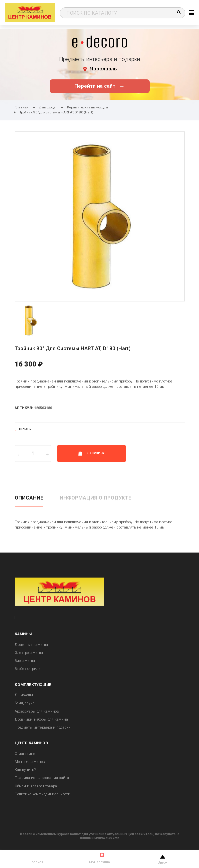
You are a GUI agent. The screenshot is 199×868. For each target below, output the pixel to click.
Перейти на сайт (99, 86)
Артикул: (24, 408)
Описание (29, 498)
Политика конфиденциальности (42, 794)
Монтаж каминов (30, 762)
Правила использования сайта (42, 778)
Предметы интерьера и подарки (43, 727)
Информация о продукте (95, 498)
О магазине (25, 754)
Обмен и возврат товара (36, 786)
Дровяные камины (31, 645)
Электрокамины (29, 653)
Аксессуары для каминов (37, 711)
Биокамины (25, 661)
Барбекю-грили (28, 669)
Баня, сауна (25, 703)
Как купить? (25, 770)
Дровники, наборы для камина (41, 719)
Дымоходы (24, 695)
